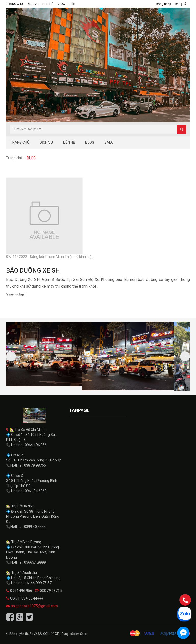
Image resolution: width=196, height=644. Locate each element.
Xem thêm (16, 295)
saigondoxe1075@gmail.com (34, 606)
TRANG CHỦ (15, 4)
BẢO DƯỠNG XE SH (33, 270)
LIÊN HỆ (48, 4)
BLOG (61, 4)
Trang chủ (14, 158)
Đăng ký (180, 4)
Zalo (72, 4)
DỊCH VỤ (33, 4)
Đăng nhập (163, 4)
